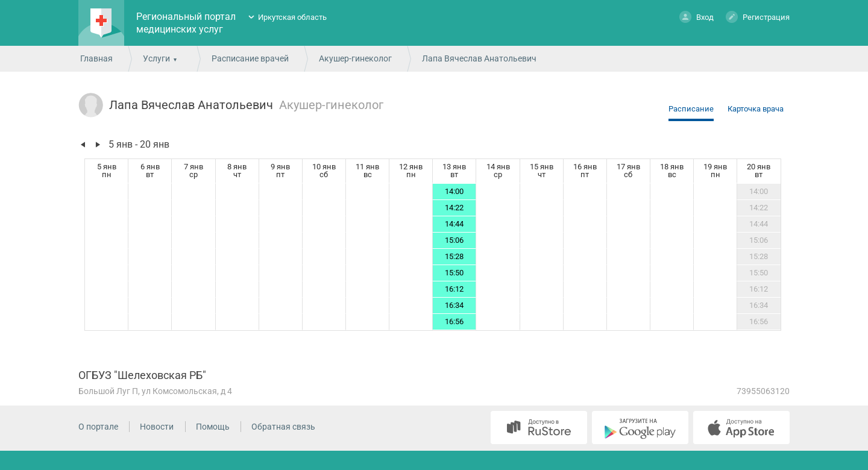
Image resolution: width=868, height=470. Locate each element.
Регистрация (758, 17)
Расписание (691, 109)
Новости (157, 427)
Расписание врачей (250, 58)
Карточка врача (756, 109)
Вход (697, 17)
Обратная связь (283, 427)
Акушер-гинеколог (355, 58)
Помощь (213, 427)
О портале (98, 427)
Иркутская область (292, 17)
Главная (96, 58)
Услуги (156, 58)
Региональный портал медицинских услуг (186, 23)
